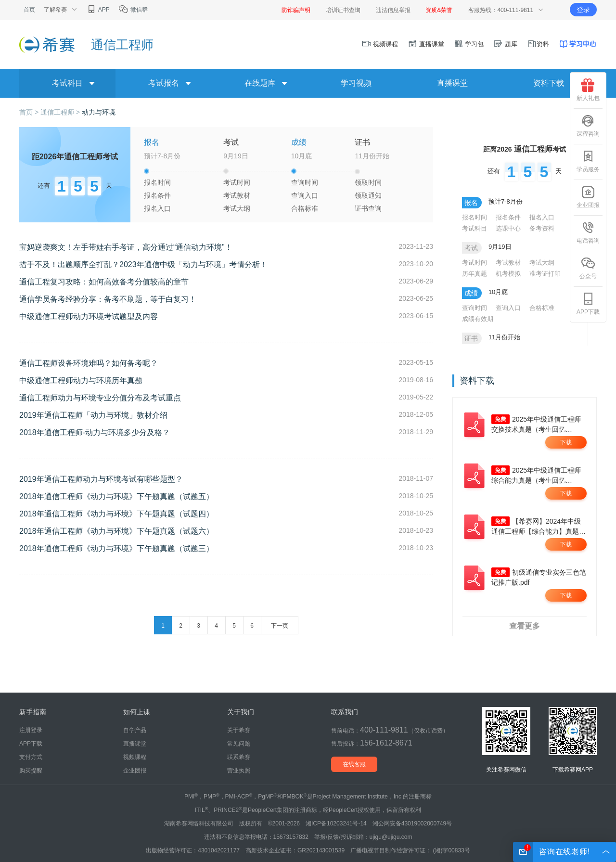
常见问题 (239, 744)
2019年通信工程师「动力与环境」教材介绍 (93, 415)
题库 (505, 44)
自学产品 (135, 730)
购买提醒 (31, 771)
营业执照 (239, 771)
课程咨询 (588, 126)
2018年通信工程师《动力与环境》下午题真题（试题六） (116, 531)
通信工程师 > (61, 112)
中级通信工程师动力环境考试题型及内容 (89, 316)
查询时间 (305, 182)
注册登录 (31, 730)
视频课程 (380, 44)
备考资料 (542, 228)
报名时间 (157, 182)
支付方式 (31, 757)
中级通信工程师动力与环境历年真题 (81, 380)
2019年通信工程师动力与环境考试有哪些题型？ (101, 479)
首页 (29, 10)
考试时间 (237, 182)
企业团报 (588, 197)
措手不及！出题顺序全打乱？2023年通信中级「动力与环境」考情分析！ (143, 264)
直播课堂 (426, 44)
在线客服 (354, 764)
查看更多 (525, 626)
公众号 (588, 268)
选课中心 (508, 228)
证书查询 (368, 208)
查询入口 (305, 195)
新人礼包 (588, 90)
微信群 (133, 10)
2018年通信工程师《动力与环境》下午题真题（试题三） (116, 548)
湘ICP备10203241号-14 (336, 823)
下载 (566, 442)
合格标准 (305, 208)
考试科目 (475, 228)
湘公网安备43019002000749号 (412, 823)
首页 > (30, 112)
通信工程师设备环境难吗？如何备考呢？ (89, 363)
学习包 (469, 44)
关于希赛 (239, 730)
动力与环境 (99, 112)
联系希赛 (239, 757)
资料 (538, 44)
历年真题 (475, 274)
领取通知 (368, 195)
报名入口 (157, 208)
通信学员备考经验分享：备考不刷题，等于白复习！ (108, 299)
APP (98, 10)
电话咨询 (588, 232)
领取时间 (368, 182)
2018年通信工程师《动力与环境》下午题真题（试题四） (116, 514)
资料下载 (549, 83)
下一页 (280, 626)
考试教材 (237, 195)
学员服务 (588, 161)
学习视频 (356, 83)
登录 (583, 10)
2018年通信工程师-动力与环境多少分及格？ (95, 432)
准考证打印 (545, 274)
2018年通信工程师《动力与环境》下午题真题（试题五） (116, 496)
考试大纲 (237, 208)
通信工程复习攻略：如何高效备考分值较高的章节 (104, 282)
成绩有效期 (478, 319)
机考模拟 (508, 274)
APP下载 (588, 304)
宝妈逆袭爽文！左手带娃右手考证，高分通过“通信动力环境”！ (126, 247)
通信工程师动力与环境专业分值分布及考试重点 (100, 398)
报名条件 (157, 195)
